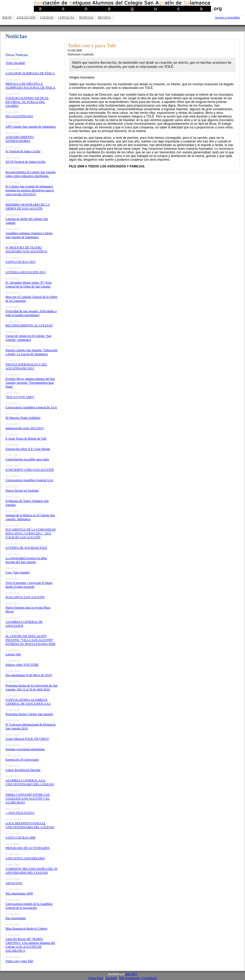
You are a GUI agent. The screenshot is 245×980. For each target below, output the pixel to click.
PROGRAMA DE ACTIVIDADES (27, 848)
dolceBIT (131, 974)
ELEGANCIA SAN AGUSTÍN (25, 597)
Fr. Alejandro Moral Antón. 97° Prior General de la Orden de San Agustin (29, 285)
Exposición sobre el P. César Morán (28, 449)
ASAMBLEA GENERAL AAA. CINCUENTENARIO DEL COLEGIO (30, 782)
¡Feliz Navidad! (15, 63)
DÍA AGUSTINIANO (19, 116)
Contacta (66, 17)
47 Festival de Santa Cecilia (23, 151)
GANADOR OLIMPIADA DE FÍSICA (30, 73)
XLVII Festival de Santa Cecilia (25, 162)
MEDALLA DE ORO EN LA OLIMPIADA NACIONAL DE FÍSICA (30, 86)
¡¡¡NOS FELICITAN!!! (20, 813)
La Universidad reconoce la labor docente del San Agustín (26, 560)
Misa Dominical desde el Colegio (26, 929)
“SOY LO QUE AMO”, (20, 397)
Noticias (86, 17)
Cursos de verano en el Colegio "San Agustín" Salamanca (28, 338)
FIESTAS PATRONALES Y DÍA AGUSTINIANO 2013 (26, 366)
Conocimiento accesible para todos (27, 459)
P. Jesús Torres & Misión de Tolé (26, 439)
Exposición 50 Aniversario (22, 760)
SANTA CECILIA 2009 (20, 838)
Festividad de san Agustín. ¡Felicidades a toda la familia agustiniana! (31, 313)
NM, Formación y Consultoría (138, 978)
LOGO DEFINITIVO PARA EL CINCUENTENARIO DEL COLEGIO (30, 825)
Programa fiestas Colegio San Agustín (29, 714)
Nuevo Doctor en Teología (22, 491)
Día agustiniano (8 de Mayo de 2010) (29, 675)
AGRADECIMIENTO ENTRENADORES (20, 139)
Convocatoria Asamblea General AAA (29, 480)
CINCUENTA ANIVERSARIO (25, 858)
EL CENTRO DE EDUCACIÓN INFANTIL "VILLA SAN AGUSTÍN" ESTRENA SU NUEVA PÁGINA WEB (30, 640)
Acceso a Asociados (227, 17)
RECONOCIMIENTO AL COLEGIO (29, 325)
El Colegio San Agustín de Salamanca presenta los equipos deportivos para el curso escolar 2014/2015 (30, 190)
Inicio (7, 17)
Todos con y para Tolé (19, 961)
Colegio (47, 17)
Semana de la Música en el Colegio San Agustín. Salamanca (30, 517)
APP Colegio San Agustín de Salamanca (31, 127)
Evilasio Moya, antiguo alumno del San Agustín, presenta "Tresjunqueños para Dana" (30, 383)
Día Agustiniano (16, 918)
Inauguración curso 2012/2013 (25, 428)
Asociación (26, 17)
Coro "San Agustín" (18, 572)
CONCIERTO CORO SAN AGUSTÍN (30, 470)
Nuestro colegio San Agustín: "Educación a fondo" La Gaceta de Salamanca (31, 352)
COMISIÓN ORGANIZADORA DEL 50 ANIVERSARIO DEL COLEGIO (31, 871)
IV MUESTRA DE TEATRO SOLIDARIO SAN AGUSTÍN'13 (26, 249)
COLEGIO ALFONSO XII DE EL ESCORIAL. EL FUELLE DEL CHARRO (27, 102)
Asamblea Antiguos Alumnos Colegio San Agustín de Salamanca (29, 235)
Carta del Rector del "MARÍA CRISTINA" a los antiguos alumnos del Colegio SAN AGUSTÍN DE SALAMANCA (30, 945)
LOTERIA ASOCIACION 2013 (25, 272)
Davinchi (111, 978)
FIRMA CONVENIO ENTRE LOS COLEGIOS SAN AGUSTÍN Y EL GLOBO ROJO (28, 799)
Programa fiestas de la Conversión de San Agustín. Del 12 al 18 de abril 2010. (31, 687)
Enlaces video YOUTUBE (22, 665)
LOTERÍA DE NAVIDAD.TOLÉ (26, 548)
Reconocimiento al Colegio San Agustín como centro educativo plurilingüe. (31, 174)
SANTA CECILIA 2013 (20, 262)
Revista (104, 17)
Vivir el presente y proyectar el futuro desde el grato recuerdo (29, 585)
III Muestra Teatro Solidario (23, 418)
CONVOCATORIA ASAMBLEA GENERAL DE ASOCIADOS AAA (28, 702)
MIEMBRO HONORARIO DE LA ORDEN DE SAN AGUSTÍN (28, 207)
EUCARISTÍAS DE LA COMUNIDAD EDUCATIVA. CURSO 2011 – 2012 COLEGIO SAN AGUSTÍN (31, 533)
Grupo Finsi (96, 978)
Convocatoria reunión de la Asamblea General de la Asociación (29, 906)
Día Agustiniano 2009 (19, 893)
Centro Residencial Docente (23, 770)
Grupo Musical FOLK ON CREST (27, 739)
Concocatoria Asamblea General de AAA (31, 407)
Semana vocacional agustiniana (25, 749)
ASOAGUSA (14, 883)
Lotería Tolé (13, 654)
